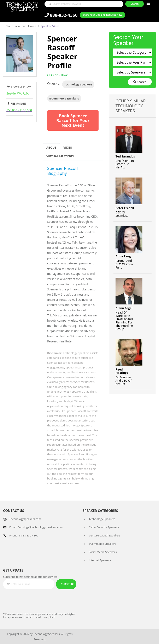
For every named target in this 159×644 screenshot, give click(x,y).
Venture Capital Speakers (105, 535)
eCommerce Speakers (102, 544)
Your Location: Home (21, 26)
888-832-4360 (61, 15)
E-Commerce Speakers (64, 98)
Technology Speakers (78, 84)
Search (140, 82)
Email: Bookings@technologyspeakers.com (36, 527)
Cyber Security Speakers (104, 527)
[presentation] (35, 601)
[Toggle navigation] (148, 4)
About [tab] (51, 148)
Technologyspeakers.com (25, 519)
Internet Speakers (100, 560)
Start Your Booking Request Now (103, 15)
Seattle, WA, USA (18, 93)
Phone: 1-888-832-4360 (24, 535)
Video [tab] (68, 148)
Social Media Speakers (103, 552)
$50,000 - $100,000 (19, 110)
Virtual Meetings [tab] (60, 156)
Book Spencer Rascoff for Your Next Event (73, 120)
